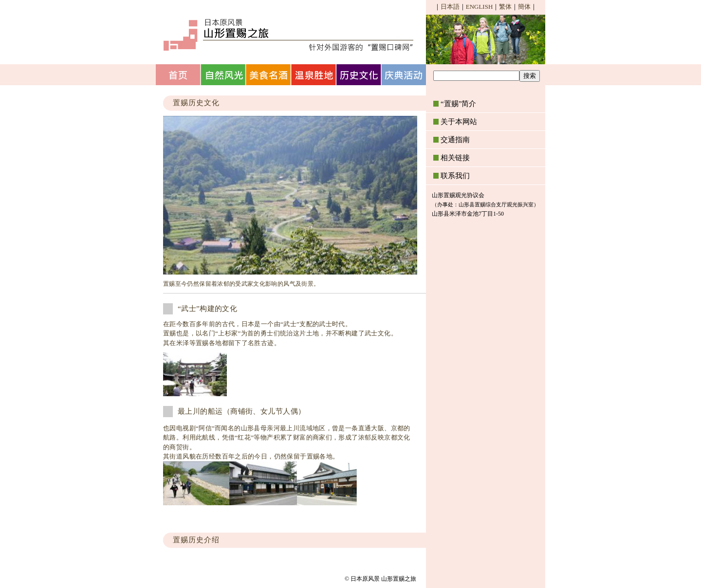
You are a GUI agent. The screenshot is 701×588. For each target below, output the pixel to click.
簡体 (524, 7)
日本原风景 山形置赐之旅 (287, 34)
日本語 (450, 7)
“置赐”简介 (458, 104)
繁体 (505, 7)
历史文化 (360, 75)
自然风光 (224, 75)
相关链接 (455, 158)
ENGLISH (480, 7)
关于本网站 (459, 122)
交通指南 (455, 140)
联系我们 (455, 176)
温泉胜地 (314, 75)
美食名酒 (269, 75)
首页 (178, 75)
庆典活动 (405, 75)
